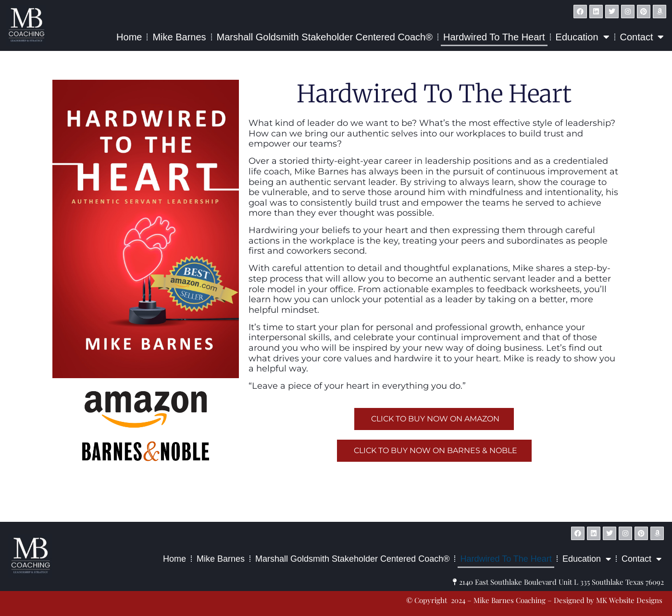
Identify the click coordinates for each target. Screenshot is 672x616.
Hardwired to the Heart (494, 37)
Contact (642, 37)
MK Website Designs (404, 513)
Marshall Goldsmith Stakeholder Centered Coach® (325, 37)
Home (129, 37)
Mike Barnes (179, 37)
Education (583, 37)
